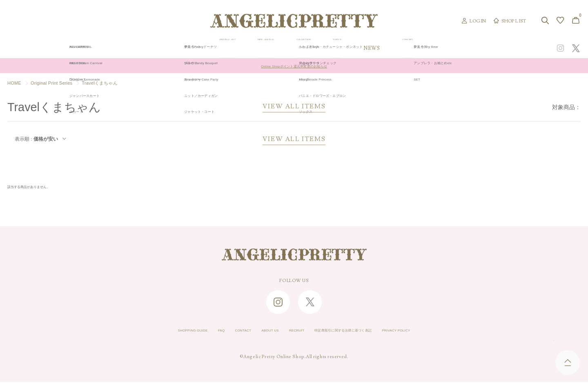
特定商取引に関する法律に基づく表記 (357, 331)
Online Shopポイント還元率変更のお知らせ (294, 66)
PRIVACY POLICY (432, 331)
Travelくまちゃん (100, 83)
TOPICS (408, 48)
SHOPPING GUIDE (158, 331)
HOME (14, 83)
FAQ (195, 331)
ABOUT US (258, 331)
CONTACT (223, 331)
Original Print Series (51, 83)
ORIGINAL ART (231, 48)
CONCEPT (493, 48)
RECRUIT (293, 331)
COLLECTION (356, 48)
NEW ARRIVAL (294, 48)
